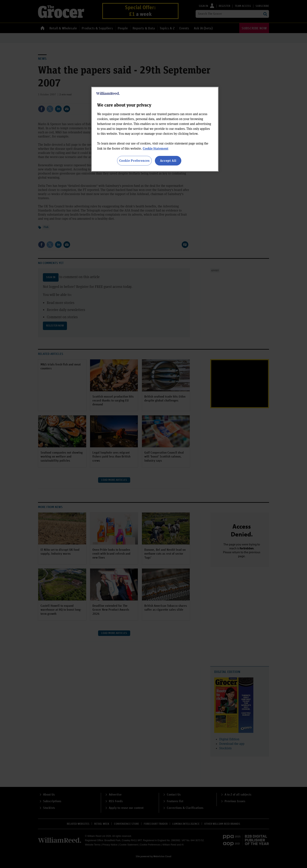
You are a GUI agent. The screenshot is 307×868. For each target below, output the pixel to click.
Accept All (168, 160)
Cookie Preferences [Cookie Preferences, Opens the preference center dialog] (134, 160)
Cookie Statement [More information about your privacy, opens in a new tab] (156, 148)
